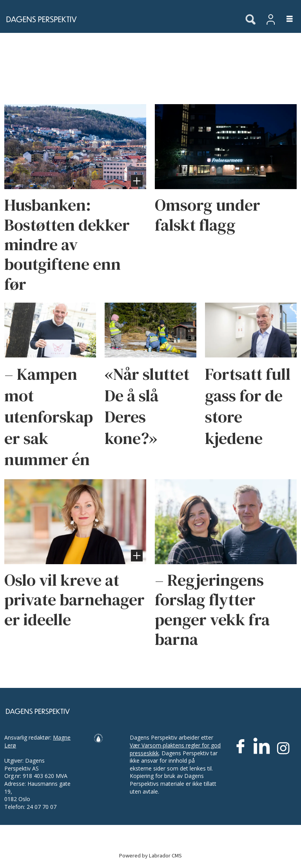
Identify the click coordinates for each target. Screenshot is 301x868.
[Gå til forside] (39, 19)
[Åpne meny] (285, 19)
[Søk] (250, 20)
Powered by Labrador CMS (150, 856)
